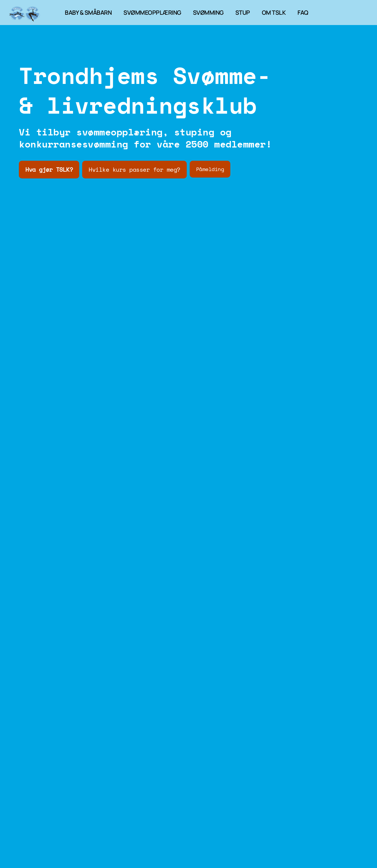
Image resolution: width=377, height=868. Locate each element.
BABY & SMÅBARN (88, 13)
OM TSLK (274, 13)
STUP (243, 13)
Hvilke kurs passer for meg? (134, 169)
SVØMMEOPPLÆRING (152, 13)
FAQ (303, 13)
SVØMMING (208, 13)
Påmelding (210, 169)
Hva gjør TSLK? (49, 169)
